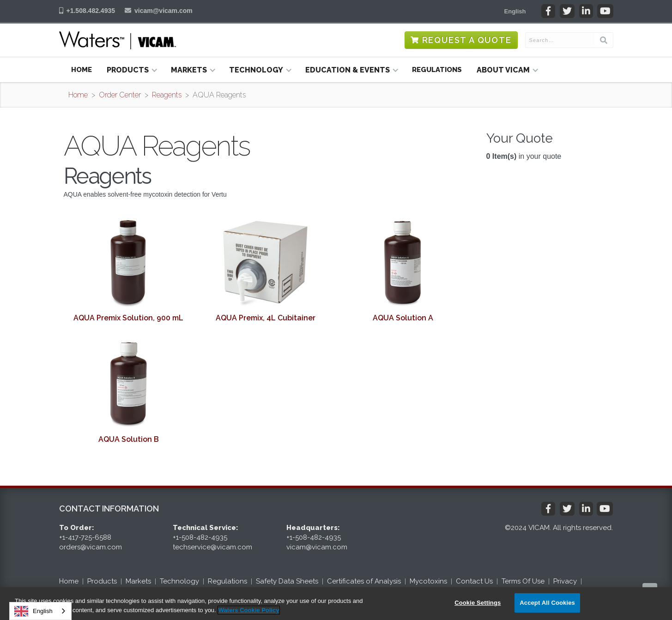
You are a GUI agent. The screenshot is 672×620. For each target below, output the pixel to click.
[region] (336, 604)
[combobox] (40, 611)
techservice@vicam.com (212, 547)
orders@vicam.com (91, 547)
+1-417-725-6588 (85, 537)
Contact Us (474, 581)
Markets (138, 581)
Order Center (120, 95)
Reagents (167, 95)
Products (102, 581)
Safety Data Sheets (287, 581)
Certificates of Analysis (364, 581)
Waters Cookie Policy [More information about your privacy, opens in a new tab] (249, 610)
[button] (515, 11)
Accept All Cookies (547, 603)
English (33, 611)
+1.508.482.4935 (91, 11)
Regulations (437, 70)
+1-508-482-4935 (200, 537)
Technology (179, 581)
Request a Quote (467, 40)
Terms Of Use (523, 581)
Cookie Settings (478, 603)
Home (82, 70)
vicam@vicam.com (163, 11)
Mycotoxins (428, 581)
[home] (118, 40)
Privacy (565, 581)
